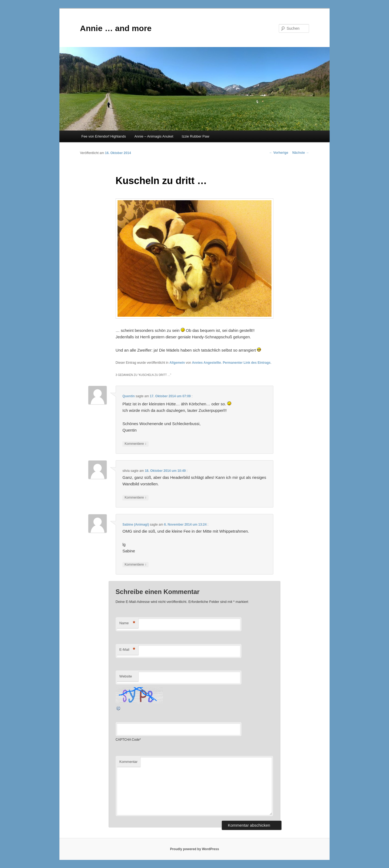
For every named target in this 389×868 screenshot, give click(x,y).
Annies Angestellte (206, 363)
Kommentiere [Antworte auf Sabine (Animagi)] (135, 565)
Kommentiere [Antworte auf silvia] (135, 498)
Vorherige (279, 153)
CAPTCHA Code (128, 740)
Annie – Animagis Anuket (154, 136)
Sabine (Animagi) (136, 525)
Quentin (128, 396)
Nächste (301, 153)
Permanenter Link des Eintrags (247, 363)
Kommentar (128, 762)
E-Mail (127, 650)
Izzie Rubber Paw (196, 136)
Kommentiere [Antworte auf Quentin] (135, 444)
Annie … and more (116, 28)
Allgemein (177, 363)
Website (126, 676)
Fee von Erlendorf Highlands (104, 136)
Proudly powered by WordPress (194, 849)
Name (127, 623)
